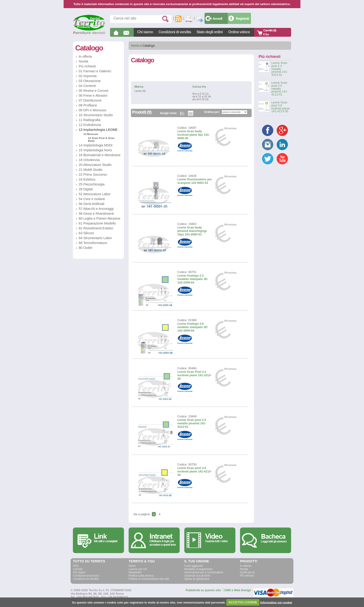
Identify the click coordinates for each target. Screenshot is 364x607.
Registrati (242, 19)
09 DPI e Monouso (93, 110)
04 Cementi (87, 86)
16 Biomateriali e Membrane (100, 155)
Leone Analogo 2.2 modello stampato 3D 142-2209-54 (192, 279)
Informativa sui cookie (276, 602)
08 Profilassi (88, 105)
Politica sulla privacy (141, 576)
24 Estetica (87, 179)
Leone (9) (140, 91)
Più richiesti (87, 66)
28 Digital (86, 189)
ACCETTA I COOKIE (243, 602)
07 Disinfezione (90, 100)
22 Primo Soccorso (93, 175)
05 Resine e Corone (94, 91)
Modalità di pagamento (198, 569)
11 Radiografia (90, 120)
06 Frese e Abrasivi (93, 96)
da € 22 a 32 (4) (202, 96)
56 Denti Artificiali (91, 204)
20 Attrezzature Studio (95, 165)
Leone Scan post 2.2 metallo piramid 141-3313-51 (192, 423)
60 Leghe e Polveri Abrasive (99, 218)
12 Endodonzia (90, 125)
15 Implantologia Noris (95, 150)
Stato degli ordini (210, 32)
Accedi (217, 19)
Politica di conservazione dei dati (149, 579)
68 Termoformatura (93, 243)
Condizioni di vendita (175, 32)
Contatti (78, 569)
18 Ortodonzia (89, 160)
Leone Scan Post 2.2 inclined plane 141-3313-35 (194, 375)
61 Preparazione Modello (97, 223)
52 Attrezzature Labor (95, 194)
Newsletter (135, 572)
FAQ (76, 566)
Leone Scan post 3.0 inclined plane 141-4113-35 (194, 471)
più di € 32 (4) (200, 99)
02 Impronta (88, 76)
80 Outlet (85, 248)
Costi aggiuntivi (194, 566)
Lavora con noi (138, 569)
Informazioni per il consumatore (204, 572)
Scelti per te (247, 572)
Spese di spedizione (197, 579)
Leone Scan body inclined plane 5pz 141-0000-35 (193, 135)
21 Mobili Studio (91, 170)
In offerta (85, 56)
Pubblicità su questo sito (203, 590)
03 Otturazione (90, 81)
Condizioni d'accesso (86, 576)
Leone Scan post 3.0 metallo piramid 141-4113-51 (280, 89)
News (132, 566)
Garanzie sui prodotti (197, 576)
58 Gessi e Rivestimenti (96, 214)
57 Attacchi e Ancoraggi (96, 209)
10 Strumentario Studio (96, 115)
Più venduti (247, 576)
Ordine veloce (239, 32)
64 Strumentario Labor (95, 238)
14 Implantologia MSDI (96, 145)
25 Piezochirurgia (92, 184)
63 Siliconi (86, 233)
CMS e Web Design (238, 590)
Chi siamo (145, 32)
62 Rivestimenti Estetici (96, 228)
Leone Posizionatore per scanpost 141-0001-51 (195, 181)
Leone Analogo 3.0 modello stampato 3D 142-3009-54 (192, 327)
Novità (83, 61)
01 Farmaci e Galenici (95, 71)
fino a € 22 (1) (200, 94)
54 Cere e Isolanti (92, 199)
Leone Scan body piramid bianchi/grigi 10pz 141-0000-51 (192, 231)
